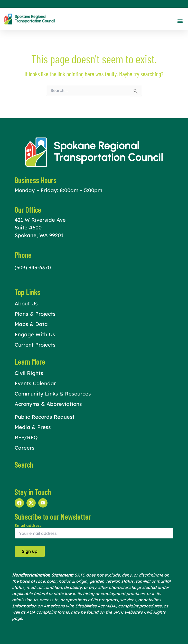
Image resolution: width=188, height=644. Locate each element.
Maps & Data (31, 324)
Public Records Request (45, 417)
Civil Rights (29, 373)
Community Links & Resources (53, 394)
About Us (26, 303)
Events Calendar (35, 383)
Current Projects (35, 345)
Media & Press (33, 427)
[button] (180, 21)
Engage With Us (35, 334)
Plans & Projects (35, 314)
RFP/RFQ (26, 437)
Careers (25, 448)
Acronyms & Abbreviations (48, 404)
